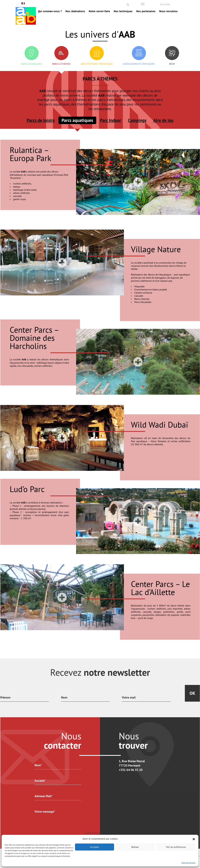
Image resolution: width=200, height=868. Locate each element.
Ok (192, 693)
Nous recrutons (168, 11)
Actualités (165, 4)
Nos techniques (123, 11)
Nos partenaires (146, 11)
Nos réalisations (75, 11)
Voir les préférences (176, 847)
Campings (137, 120)
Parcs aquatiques (77, 120)
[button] (194, 839)
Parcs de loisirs (41, 120)
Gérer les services (188, 863)
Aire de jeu (163, 120)
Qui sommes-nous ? (50, 11)
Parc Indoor (111, 120)
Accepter (95, 847)
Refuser (135, 847)
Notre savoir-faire (99, 11)
